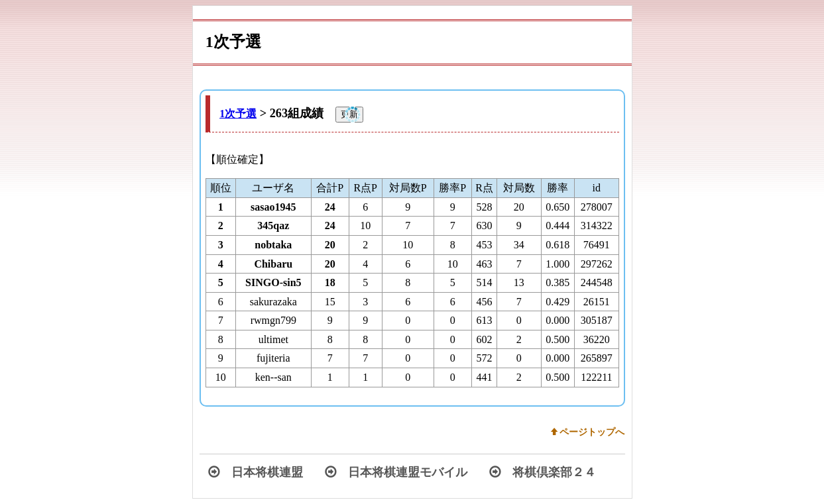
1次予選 (238, 114)
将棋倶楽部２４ (543, 472)
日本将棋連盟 (256, 472)
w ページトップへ (588, 432)
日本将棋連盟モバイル (396, 472)
